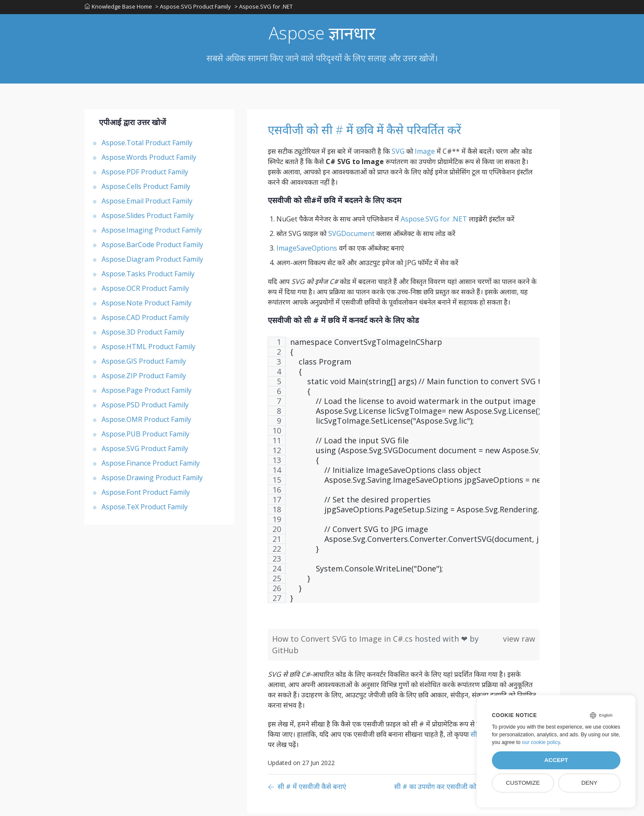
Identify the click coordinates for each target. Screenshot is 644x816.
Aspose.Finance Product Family (151, 466)
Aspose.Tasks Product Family (148, 276)
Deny (590, 783)
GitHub (285, 653)
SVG (398, 154)
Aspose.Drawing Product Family (152, 480)
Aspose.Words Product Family (149, 160)
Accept (556, 760)
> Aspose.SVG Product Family (194, 8)
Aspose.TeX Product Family (145, 509)
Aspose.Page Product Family (147, 393)
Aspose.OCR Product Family (145, 291)
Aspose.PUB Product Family (145, 436)
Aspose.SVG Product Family (145, 451)
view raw (519, 641)
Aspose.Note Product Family (147, 305)
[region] (404, 477)
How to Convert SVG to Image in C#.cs (343, 641)
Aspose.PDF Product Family (145, 174)
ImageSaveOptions (307, 251)
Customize (523, 783)
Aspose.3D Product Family (143, 335)
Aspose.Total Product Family (147, 145)
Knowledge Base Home (118, 8)
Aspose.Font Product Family (146, 495)
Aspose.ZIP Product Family (144, 378)
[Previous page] (307, 790)
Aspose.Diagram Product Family (152, 262)
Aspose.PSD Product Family (145, 407)
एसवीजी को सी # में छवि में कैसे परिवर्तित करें (388, 132)
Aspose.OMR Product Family (146, 422)
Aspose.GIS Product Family (144, 364)
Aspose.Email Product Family (147, 203)
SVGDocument (351, 236)
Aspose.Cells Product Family (146, 189)
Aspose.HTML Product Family (148, 349)
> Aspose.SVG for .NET (266, 8)
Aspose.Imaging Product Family (152, 233)
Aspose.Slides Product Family (148, 218)
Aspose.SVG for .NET (434, 221)
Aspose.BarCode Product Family (152, 247)
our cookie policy (541, 742)
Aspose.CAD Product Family (145, 320)
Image (425, 154)
